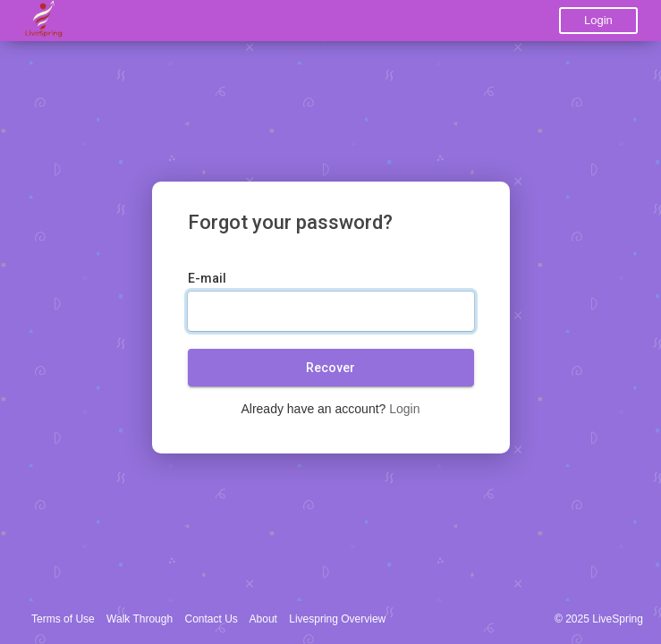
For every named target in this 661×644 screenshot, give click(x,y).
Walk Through (140, 619)
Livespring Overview (337, 619)
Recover (330, 368)
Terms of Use (63, 619)
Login (598, 20)
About (263, 619)
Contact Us (212, 619)
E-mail (207, 278)
